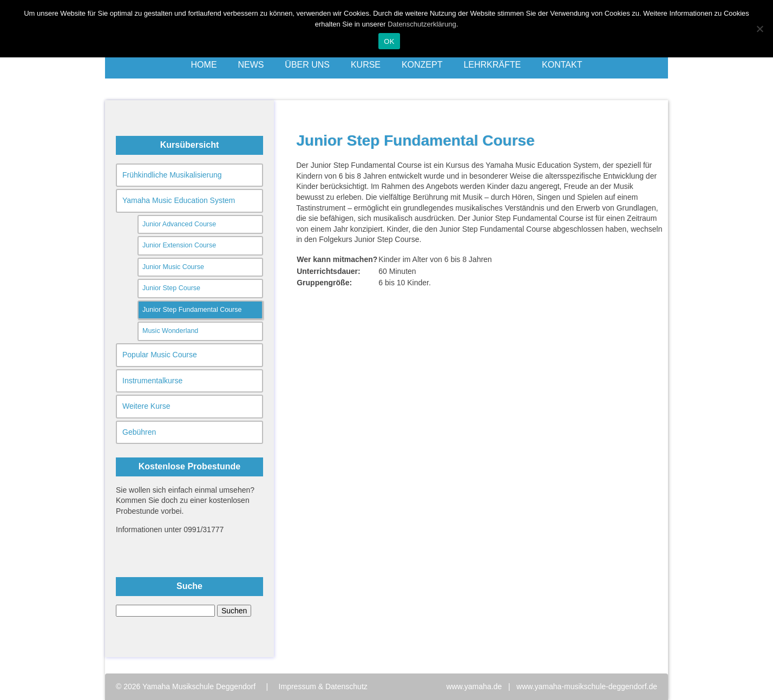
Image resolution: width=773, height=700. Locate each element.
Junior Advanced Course (179, 224)
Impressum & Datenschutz (323, 686)
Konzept (422, 65)
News (251, 65)
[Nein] (759, 29)
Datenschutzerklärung (422, 24)
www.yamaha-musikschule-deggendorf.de (587, 686)
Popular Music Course (160, 355)
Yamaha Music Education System (179, 200)
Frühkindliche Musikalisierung (172, 175)
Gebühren (139, 432)
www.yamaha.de (474, 686)
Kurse (366, 65)
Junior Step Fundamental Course (192, 310)
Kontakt (562, 65)
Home (204, 65)
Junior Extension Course (179, 245)
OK (389, 41)
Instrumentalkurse (152, 381)
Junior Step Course (171, 288)
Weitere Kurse (146, 406)
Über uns (307, 65)
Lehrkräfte (492, 65)
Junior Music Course (173, 267)
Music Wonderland (170, 331)
